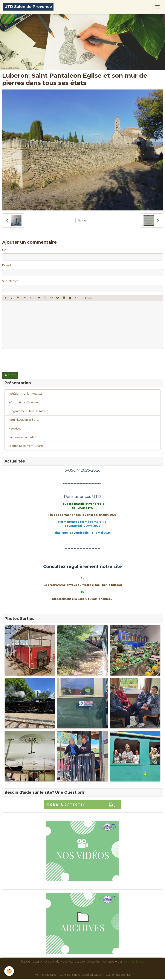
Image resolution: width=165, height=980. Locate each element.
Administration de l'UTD (24, 420)
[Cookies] (9, 971)
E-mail (6, 265)
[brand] (28, 7)
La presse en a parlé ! (22, 437)
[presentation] (35, 360)
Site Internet (10, 281)
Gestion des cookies (118, 975)
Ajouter (10, 375)
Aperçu (88, 298)
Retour (82, 220)
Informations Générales (24, 402)
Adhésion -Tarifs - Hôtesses (25, 394)
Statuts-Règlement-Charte (26, 446)
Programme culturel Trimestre (28, 411)
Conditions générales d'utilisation (81, 975)
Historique (15, 429)
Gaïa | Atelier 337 (134, 962)
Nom (5, 250)
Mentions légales (45, 975)
